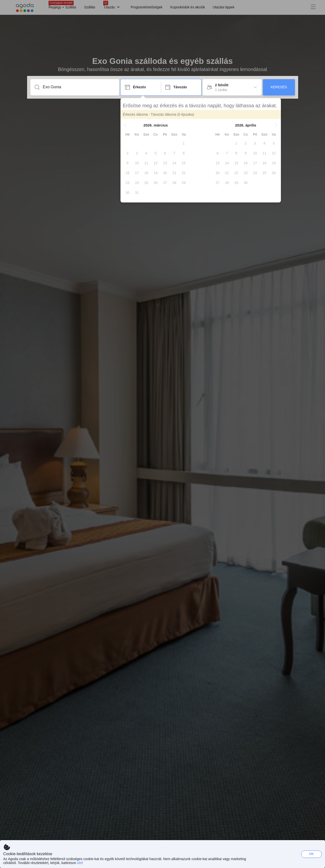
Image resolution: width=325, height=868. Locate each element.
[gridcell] (184, 143)
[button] (125, 125)
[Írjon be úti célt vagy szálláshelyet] (79, 87)
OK (312, 854)
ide (79, 863)
